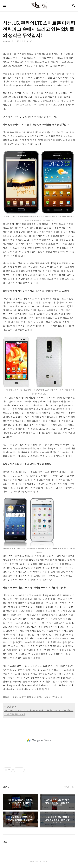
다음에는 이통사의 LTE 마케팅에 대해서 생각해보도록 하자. (33, 697)
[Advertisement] (39, 740)
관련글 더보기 (69, 787)
